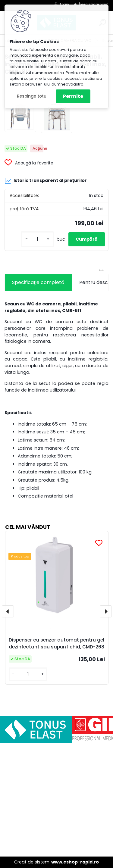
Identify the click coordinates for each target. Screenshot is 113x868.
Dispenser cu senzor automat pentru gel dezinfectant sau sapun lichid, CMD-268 (56, 643)
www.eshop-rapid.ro (75, 862)
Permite (73, 96)
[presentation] (8, 611)
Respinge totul (32, 96)
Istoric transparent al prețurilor (46, 181)
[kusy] (37, 239)
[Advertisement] (56, 800)
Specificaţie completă (38, 282)
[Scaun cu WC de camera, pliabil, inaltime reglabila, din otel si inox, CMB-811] (20, 117)
